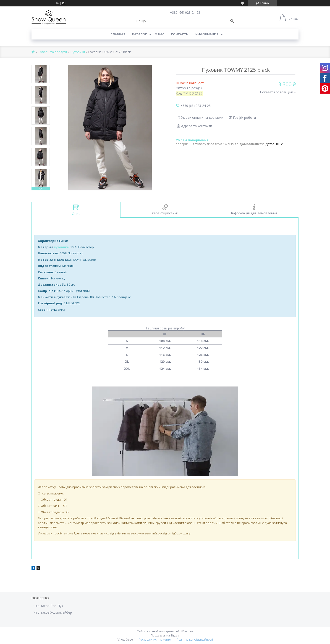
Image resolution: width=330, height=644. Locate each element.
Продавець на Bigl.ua (165, 635)
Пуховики (78, 52)
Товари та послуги (52, 52)
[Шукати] (232, 21)
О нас (159, 34)
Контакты (180, 34)
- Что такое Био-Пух (47, 606)
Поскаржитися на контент (156, 640)
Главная (118, 34)
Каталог (140, 34)
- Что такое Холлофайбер (52, 612)
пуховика (61, 247)
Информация (207, 34)
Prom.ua (188, 631)
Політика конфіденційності (195, 640)
